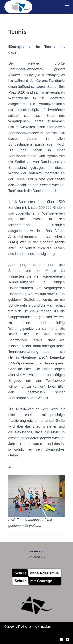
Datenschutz (36, 557)
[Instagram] (61, 640)
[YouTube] (67, 640)
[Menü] (67, 7)
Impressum (36, 552)
